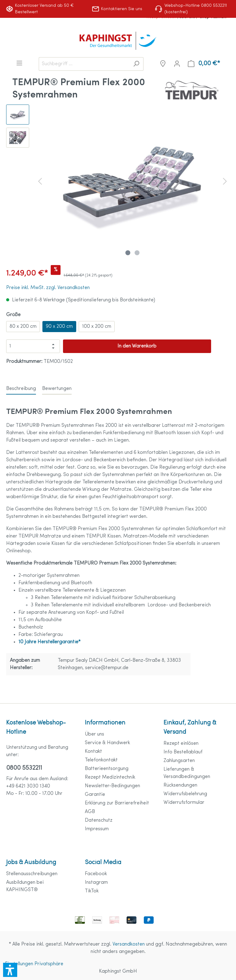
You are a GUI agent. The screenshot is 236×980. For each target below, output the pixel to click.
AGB (90, 812)
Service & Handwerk (107, 743)
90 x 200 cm (59, 327)
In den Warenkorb (137, 346)
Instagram (96, 883)
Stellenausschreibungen (32, 874)
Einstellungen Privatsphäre (34, 964)
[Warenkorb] (204, 64)
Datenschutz (99, 820)
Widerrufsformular (184, 803)
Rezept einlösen (181, 744)
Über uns (94, 734)
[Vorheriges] (40, 181)
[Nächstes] (225, 181)
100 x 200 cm (97, 327)
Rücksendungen (180, 785)
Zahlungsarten (179, 761)
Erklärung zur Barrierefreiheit (117, 803)
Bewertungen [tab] (57, 389)
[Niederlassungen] (163, 64)
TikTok (92, 891)
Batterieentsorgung (107, 769)
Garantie (95, 795)
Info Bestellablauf (183, 752)
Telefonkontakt (101, 760)
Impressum (97, 829)
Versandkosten (129, 944)
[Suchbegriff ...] (84, 64)
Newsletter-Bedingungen (112, 786)
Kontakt (93, 752)
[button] (10, 970)
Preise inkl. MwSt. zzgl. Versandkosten (48, 288)
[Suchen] (136, 64)
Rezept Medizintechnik (110, 777)
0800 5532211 (24, 768)
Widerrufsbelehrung (185, 794)
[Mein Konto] (177, 64)
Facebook (96, 874)
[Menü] (19, 63)
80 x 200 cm (23, 327)
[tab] (21, 389)
